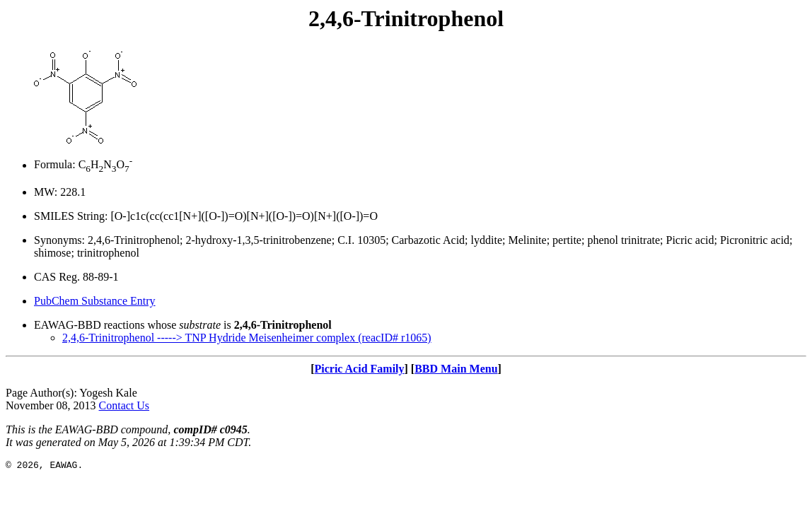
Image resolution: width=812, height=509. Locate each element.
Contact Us (124, 405)
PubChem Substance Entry (95, 301)
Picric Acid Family (359, 369)
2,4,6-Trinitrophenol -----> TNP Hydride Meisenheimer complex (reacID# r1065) (247, 338)
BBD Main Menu (456, 369)
